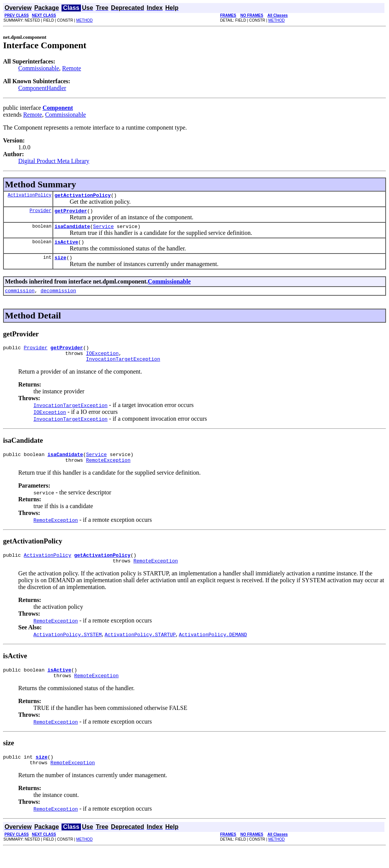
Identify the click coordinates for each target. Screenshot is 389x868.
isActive (66, 246)
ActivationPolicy (29, 196)
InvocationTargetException (123, 369)
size (60, 263)
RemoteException (108, 472)
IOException (102, 362)
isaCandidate (72, 230)
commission (20, 297)
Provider (41, 213)
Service (104, 230)
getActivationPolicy (82, 196)
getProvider (71, 213)
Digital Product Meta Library (54, 161)
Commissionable (39, 68)
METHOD (85, 20)
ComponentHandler (42, 88)
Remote (72, 68)
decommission (59, 297)
